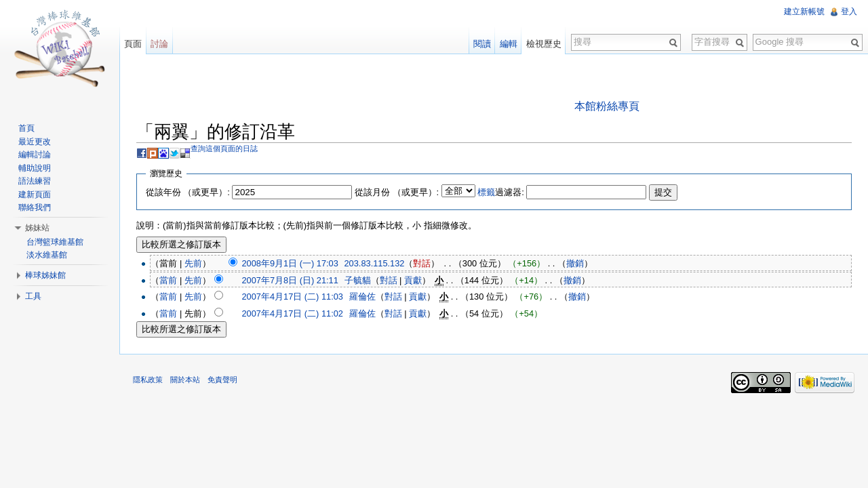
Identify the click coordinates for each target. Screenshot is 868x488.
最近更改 (35, 142)
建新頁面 (35, 195)
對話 (422, 263)
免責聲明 (222, 380)
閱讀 (482, 44)
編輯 (509, 44)
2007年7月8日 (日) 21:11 (290, 280)
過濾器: (501, 192)
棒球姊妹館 (45, 275)
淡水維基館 (47, 255)
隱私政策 (148, 380)
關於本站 (185, 380)
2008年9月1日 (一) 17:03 (290, 263)
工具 (33, 296)
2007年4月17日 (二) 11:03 (292, 297)
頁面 (133, 44)
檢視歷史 (544, 44)
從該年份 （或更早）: (188, 192)
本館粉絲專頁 (607, 106)
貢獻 (413, 280)
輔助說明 (35, 168)
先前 (193, 263)
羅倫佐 (362, 297)
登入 (849, 12)
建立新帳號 (804, 12)
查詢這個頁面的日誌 (224, 148)
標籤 (486, 192)
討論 (159, 44)
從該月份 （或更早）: (397, 192)
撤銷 (575, 263)
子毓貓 (358, 280)
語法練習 (35, 181)
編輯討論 (35, 155)
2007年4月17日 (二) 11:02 (292, 313)
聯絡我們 (35, 207)
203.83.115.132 (375, 263)
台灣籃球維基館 (55, 242)
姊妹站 (37, 228)
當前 (168, 280)
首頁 (26, 128)
